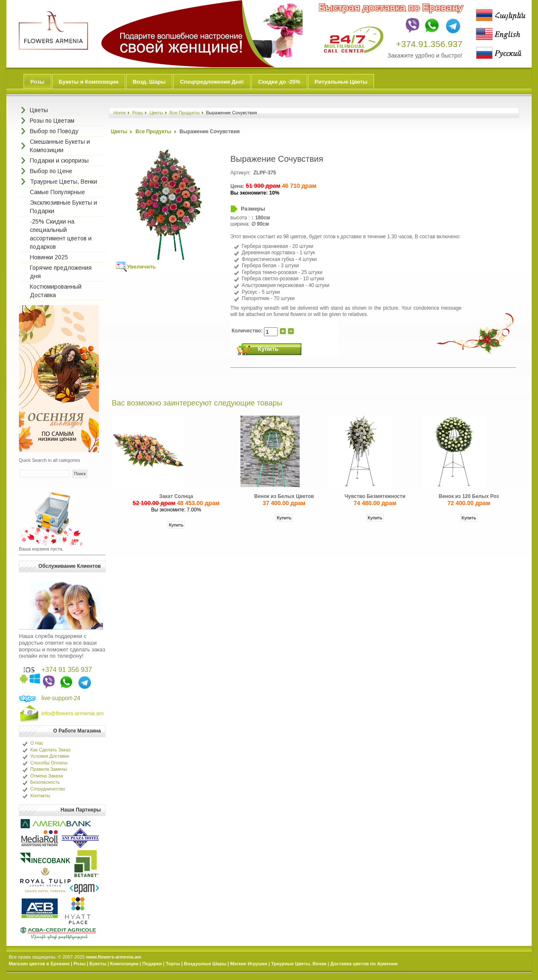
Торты (173, 964)
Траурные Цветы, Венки (299, 964)
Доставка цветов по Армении (364, 964)
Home (120, 113)
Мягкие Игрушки (249, 964)
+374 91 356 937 (67, 670)
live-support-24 (61, 698)
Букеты (98, 964)
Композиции (124, 964)
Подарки (152, 964)
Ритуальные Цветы (341, 82)
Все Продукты (185, 113)
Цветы (156, 113)
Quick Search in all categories (50, 460)
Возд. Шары (149, 82)
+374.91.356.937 (429, 44)
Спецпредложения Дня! (212, 82)
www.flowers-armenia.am (113, 957)
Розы (37, 82)
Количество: (248, 331)
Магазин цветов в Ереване (39, 964)
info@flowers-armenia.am (72, 713)
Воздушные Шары (205, 964)
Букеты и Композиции (89, 82)
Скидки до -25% (279, 82)
